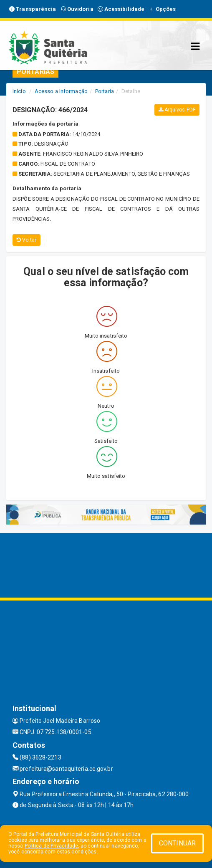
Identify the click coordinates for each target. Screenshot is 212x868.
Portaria (105, 91)
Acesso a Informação (61, 91)
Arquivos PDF (177, 110)
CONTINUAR (177, 843)
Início (19, 91)
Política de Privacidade (51, 846)
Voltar (26, 240)
